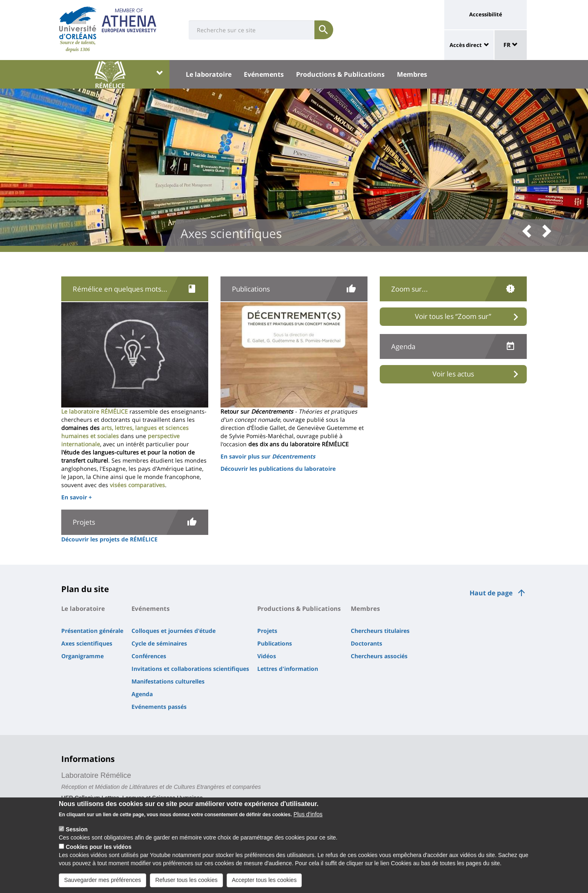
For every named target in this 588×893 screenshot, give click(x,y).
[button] (530, 232)
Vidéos (267, 656)
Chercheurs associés (379, 656)
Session (77, 832)
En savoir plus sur (268, 456)
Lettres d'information (288, 669)
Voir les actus (453, 374)
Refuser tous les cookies (186, 882)
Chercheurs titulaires (380, 631)
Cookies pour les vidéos (99, 849)
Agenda (142, 694)
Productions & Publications (340, 74)
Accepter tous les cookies (264, 882)
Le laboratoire (209, 74)
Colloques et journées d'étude (174, 631)
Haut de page (491, 593)
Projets (267, 631)
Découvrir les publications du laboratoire (278, 469)
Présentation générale (92, 631)
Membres (412, 74)
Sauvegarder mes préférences (102, 882)
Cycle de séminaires (159, 643)
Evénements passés (159, 707)
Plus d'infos (308, 817)
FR (511, 45)
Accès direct (466, 45)
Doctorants (366, 643)
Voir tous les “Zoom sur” (453, 316)
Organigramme (82, 656)
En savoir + (77, 497)
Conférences (149, 656)
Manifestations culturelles (168, 681)
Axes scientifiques (87, 643)
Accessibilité (486, 14)
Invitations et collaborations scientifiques (190, 669)
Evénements (264, 74)
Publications (275, 643)
